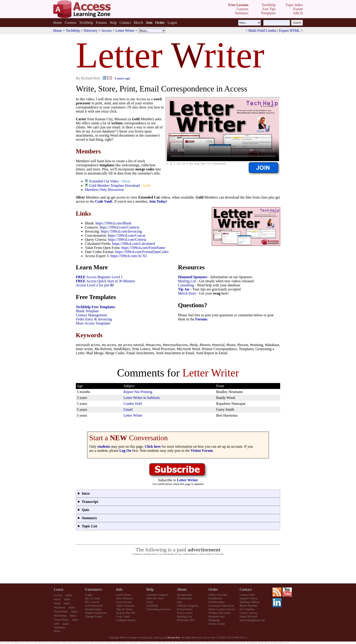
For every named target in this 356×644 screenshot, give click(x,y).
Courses (71, 23)
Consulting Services (158, 609)
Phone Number (249, 606)
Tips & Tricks (125, 609)
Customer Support (157, 595)
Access (106, 31)
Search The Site (126, 613)
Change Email (94, 616)
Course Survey (248, 613)
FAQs (150, 602)
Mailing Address (250, 602)
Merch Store (187, 293)
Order (213, 589)
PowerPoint (61, 611)
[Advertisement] (178, 570)
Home (58, 23)
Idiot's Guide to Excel (222, 609)
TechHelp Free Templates (95, 307)
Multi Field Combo (262, 31)
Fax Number (247, 609)
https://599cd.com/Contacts (119, 227)
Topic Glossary (125, 606)
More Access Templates (93, 323)
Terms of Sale (217, 624)
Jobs (180, 602)
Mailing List (187, 281)
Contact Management (91, 315)
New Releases (125, 598)
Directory (91, 31)
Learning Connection (221, 606)
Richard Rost (185, 609)
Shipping (214, 620)
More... (58, 631)
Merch (138, 23)
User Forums (124, 602)
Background (184, 595)
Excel (57, 599)
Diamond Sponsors (193, 277)
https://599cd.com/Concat (127, 235)
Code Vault (104, 201)
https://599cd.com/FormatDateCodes (142, 252)
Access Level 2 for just (95, 285)
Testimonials (185, 598)
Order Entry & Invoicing (94, 319)
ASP (57, 624)
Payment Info (217, 616)
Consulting (186, 285)
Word (57, 603)
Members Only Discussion (104, 190)
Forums (101, 23)
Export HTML (289, 31)
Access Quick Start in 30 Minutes (105, 281)
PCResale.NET (186, 620)
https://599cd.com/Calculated (133, 244)
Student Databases (96, 613)
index (69, 595)
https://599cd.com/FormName (143, 248)
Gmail (128, 409)
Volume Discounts (220, 613)
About (182, 589)
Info (119, 589)
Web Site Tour (155, 598)
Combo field (133, 404)
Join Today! (158, 201)
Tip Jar (184, 289)
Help (113, 23)
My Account (92, 598)
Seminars (59, 627)
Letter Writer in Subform (142, 398)
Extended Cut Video (104, 181)
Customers (93, 589)
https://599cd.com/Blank (114, 223)
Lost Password (94, 606)
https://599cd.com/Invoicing (121, 231)
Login (89, 595)
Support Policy (249, 598)
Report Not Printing (138, 392)
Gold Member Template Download (114, 186)
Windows (60, 607)
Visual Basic (61, 620)
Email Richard (248, 616)
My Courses (92, 602)
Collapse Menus (126, 620)
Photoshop (60, 616)
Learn (59, 589)
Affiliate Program (188, 606)
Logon (172, 23)
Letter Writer (125, 31)
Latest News (124, 595)
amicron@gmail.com (252, 620)
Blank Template (87, 311)
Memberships (93, 609)
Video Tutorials (218, 595)
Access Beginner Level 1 (99, 277)
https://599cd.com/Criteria (127, 240)
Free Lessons (185, 613)
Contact (125, 23)
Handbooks (215, 598)
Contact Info (247, 595)
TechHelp (86, 23)
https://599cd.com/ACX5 (129, 256)
